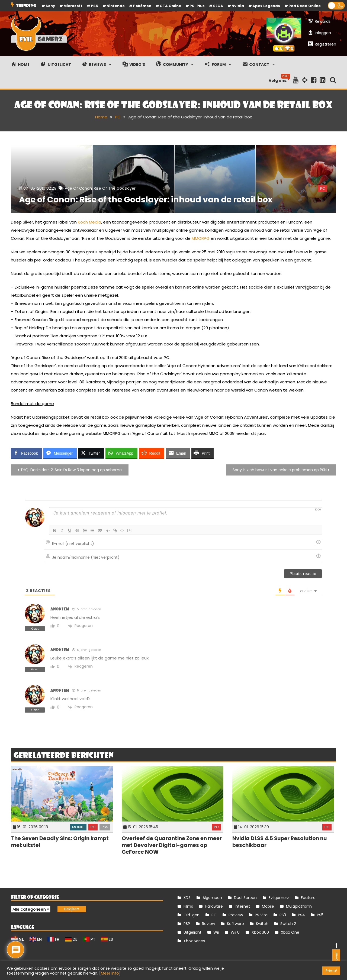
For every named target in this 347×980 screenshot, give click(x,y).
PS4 (301, 915)
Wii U (235, 932)
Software (235, 924)
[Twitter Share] (91, 453)
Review (208, 924)
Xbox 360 (260, 932)
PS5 (94, 6)
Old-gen (192, 915)
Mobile (78, 827)
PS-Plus (197, 6)
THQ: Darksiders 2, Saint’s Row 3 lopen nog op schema (71, 470)
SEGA (218, 6)
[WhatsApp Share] (121, 453)
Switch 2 (288, 924)
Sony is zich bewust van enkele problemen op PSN (280, 470)
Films (188, 906)
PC (323, 188)
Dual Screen (245, 898)
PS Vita (261, 915)
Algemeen (212, 898)
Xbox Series (194, 941)
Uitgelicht (192, 932)
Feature (308, 898)
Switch (262, 924)
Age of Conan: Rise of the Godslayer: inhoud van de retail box (146, 200)
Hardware (214, 906)
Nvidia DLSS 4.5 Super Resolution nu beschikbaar (279, 842)
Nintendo (116, 6)
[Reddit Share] (152, 453)
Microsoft (73, 6)
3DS (187, 898)
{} (122, 530)
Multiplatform (299, 906)
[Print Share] (203, 453)
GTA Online (170, 6)
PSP (187, 924)
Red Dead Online (305, 6)
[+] (130, 530)
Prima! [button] (331, 971)
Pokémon (142, 6)
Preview (236, 915)
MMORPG (201, 238)
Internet (242, 906)
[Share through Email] (178, 453)
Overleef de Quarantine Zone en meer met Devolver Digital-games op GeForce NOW (172, 845)
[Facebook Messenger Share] (60, 453)
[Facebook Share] (26, 453)
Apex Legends (266, 6)
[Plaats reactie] (303, 574)
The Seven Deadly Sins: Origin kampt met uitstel (60, 842)
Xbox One (290, 932)
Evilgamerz (279, 898)
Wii (216, 932)
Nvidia (238, 6)
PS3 (283, 915)
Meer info (110, 973)
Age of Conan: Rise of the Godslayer (100, 188)
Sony (50, 6)
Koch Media (89, 222)
